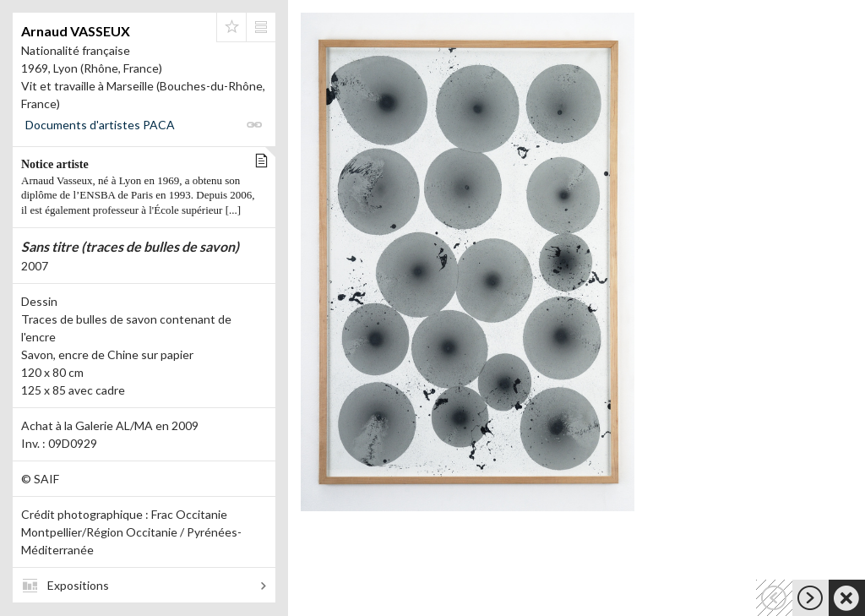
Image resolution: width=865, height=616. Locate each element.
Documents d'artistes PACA (100, 125)
